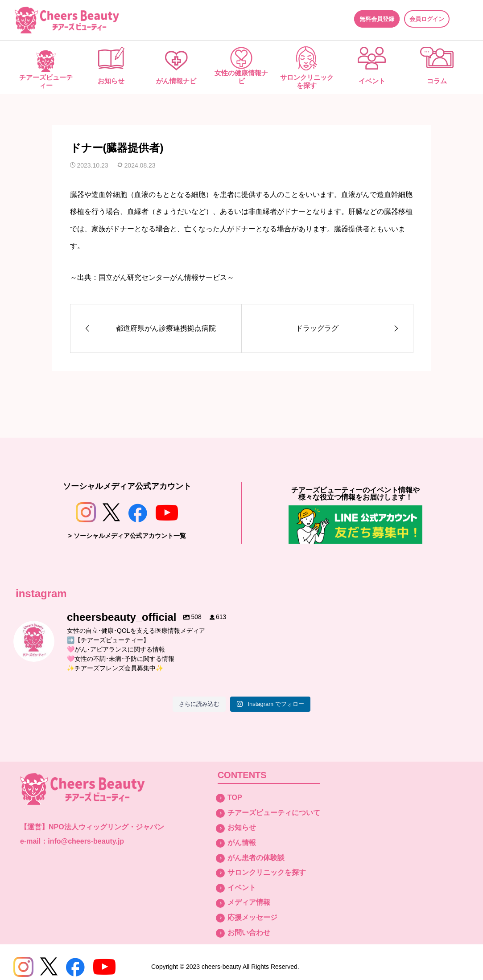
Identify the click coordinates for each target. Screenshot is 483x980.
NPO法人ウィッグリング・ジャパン (106, 827)
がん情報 (242, 843)
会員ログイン (427, 19)
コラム (437, 81)
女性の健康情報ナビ (241, 77)
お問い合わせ (249, 933)
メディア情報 (249, 902)
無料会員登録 (377, 19)
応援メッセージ (252, 917)
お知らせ (111, 81)
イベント (372, 81)
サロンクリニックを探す (307, 81)
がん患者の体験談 (256, 858)
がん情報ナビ (176, 81)
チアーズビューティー (46, 81)
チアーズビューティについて (274, 813)
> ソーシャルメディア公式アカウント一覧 (127, 536)
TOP (235, 798)
